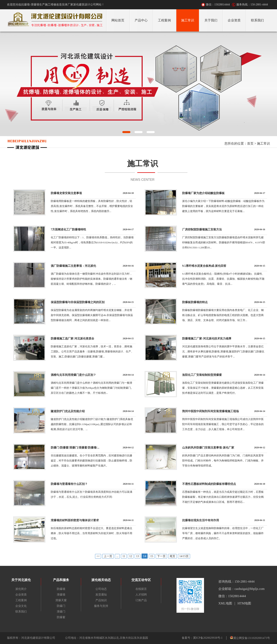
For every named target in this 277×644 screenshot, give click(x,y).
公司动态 (101, 589)
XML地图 (225, 603)
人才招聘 (141, 595)
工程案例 (21, 600)
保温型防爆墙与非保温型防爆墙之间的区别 (78, 302)
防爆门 (61, 606)
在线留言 (141, 589)
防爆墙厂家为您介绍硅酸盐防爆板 (203, 193)
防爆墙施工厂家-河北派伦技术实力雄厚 (207, 339)
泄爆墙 (61, 595)
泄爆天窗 (61, 600)
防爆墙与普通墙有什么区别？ (69, 484)
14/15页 (184, 556)
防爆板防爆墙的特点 (195, 302)
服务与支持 (101, 606)
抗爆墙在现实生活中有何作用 (201, 520)
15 (152, 556)
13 (137, 556)
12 (131, 556)
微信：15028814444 (218, 5)
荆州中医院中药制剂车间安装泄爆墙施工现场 (210, 411)
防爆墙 (61, 589)
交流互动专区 (141, 580)
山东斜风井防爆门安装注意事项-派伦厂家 (208, 448)
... (117, 556)
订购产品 (141, 600)
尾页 (172, 556)
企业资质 (21, 595)
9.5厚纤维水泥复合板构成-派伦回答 (204, 266)
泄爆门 (61, 612)
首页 (250, 143)
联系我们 (21, 612)
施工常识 (263, 143)
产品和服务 (61, 580)
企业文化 (21, 606)
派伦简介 (21, 589)
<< (98, 556)
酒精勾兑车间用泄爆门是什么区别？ (73, 375)
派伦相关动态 (101, 580)
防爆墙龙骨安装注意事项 (66, 193)
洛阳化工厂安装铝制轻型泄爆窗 (202, 375)
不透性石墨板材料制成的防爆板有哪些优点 (209, 484)
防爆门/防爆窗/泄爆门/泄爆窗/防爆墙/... (75, 448)
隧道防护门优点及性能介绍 (68, 411)
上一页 (108, 556)
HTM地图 (244, 603)
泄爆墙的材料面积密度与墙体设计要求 (75, 520)
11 (124, 556)
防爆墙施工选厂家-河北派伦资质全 (72, 339)
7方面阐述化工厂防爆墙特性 (68, 230)
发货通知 (101, 595)
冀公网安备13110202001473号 (252, 638)
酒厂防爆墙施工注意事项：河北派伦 (73, 266)
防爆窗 (61, 617)
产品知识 (101, 600)
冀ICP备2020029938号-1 (208, 638)
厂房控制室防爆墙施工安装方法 (202, 230)
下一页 (161, 556)
